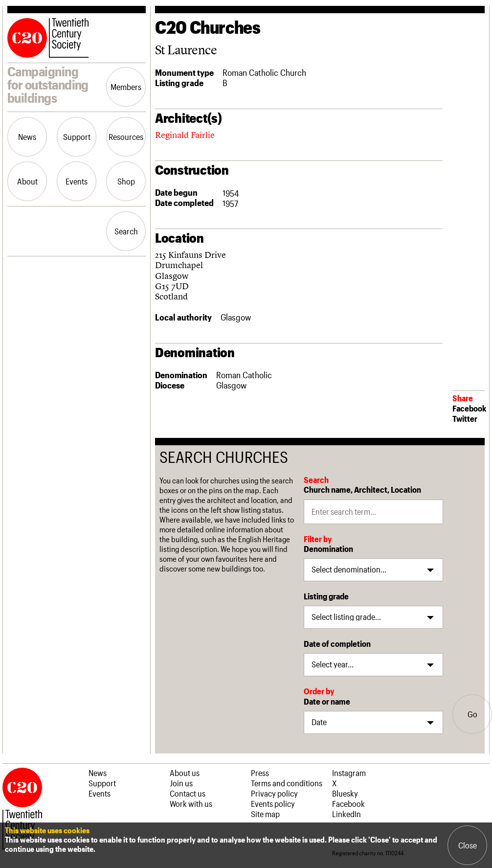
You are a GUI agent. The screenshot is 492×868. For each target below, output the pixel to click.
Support (77, 137)
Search (126, 231)
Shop (126, 181)
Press (260, 773)
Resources (126, 137)
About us (185, 773)
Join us (181, 783)
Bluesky (345, 793)
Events (77, 181)
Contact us (188, 793)
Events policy (273, 803)
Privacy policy (274, 793)
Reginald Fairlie (185, 135)
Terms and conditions (287, 783)
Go (472, 714)
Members (126, 87)
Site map (265, 814)
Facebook (469, 408)
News (27, 137)
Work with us (191, 803)
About (27, 181)
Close (468, 845)
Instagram (349, 773)
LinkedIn (347, 814)
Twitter (465, 418)
